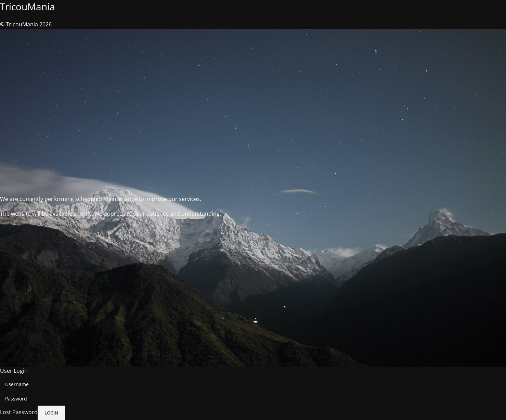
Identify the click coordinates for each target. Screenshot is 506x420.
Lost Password (19, 412)
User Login (14, 371)
